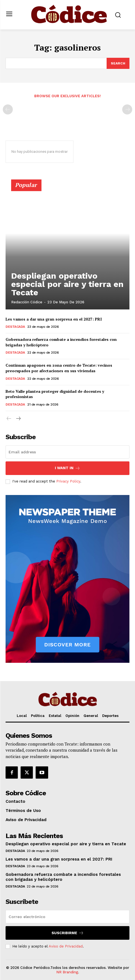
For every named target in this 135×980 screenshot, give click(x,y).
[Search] (118, 63)
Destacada (15, 327)
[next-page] (18, 419)
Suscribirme (68, 933)
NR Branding (67, 972)
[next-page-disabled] (127, 109)
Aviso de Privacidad (66, 946)
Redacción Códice (27, 302)
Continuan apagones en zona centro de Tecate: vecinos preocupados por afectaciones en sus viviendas (59, 368)
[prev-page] (8, 109)
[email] (67, 452)
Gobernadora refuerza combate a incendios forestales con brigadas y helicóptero (61, 342)
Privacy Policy (68, 481)
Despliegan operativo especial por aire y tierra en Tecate (67, 284)
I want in (67, 468)
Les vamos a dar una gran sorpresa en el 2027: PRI (54, 319)
